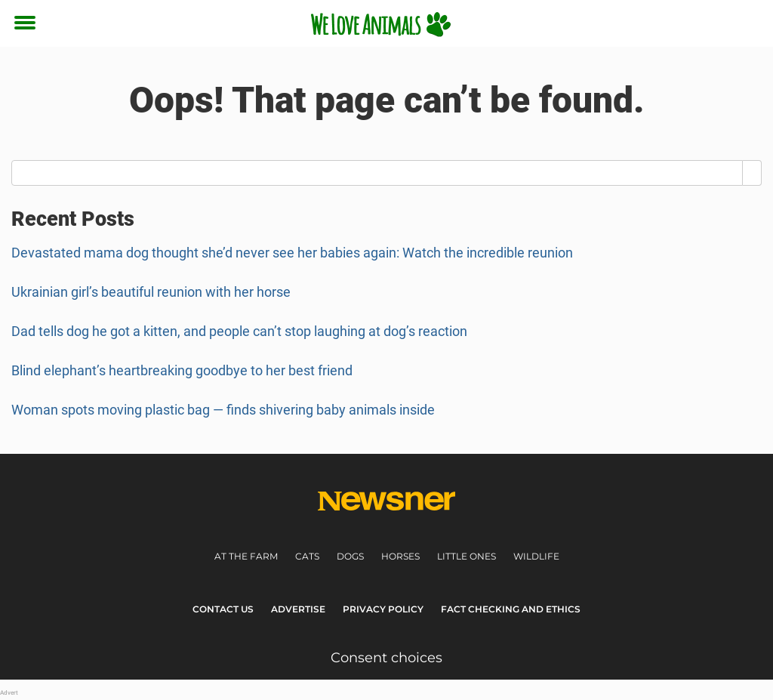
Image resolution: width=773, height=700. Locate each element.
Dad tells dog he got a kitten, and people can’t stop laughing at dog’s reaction (239, 331)
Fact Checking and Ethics (511, 609)
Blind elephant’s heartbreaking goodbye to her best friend (182, 370)
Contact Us (223, 609)
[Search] (752, 173)
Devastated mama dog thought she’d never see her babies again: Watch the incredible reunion (292, 253)
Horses (400, 556)
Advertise (298, 609)
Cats (307, 556)
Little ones (467, 556)
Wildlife (536, 556)
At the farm (246, 556)
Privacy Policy (383, 609)
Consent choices (386, 658)
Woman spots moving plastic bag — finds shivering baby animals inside (223, 410)
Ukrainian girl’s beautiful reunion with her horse (151, 292)
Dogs (350, 556)
